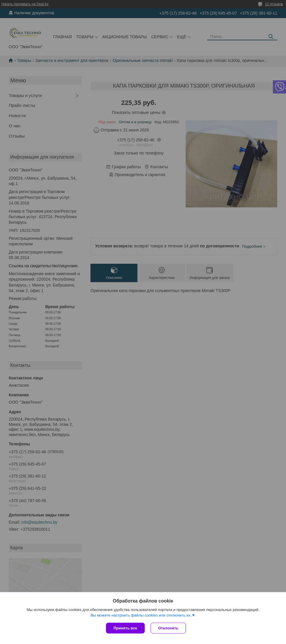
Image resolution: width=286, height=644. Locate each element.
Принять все (125, 628)
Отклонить (168, 628)
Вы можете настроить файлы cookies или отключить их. (141, 615)
